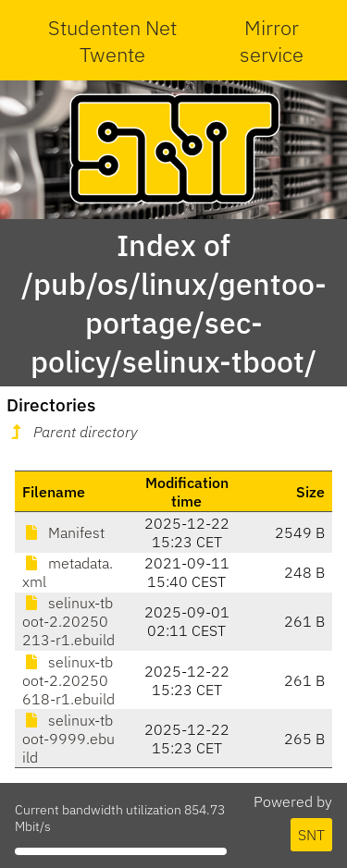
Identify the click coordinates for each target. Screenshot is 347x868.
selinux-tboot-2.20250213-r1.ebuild (68, 621)
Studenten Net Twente (112, 41)
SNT (311, 835)
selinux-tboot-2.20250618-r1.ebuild (68, 680)
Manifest (63, 532)
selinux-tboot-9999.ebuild (68, 739)
